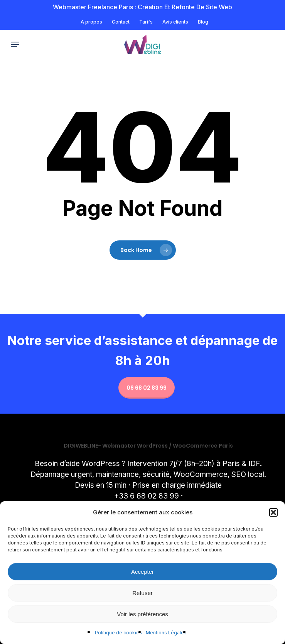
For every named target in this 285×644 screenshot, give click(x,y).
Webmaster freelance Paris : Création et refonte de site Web (142, 7)
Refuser (142, 593)
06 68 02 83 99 (147, 388)
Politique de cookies (118, 633)
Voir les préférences (142, 614)
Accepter (142, 572)
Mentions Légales (166, 633)
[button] (273, 512)
